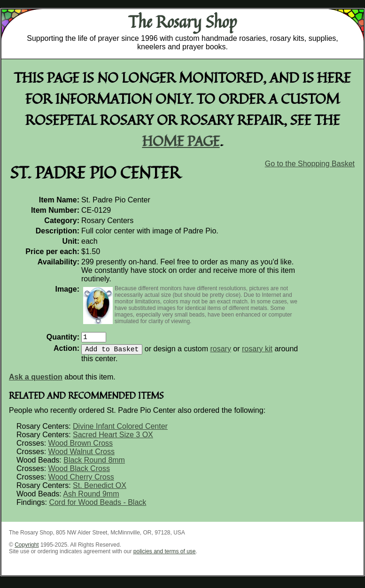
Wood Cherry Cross (81, 481)
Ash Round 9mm (91, 498)
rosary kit (257, 352)
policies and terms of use (165, 555)
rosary (220, 352)
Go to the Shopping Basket (310, 164)
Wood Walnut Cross (82, 455)
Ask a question (36, 381)
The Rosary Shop (182, 22)
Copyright (27, 549)
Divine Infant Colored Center (120, 430)
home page (181, 141)
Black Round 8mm (94, 464)
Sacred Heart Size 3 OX (113, 438)
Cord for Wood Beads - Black (97, 506)
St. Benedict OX (100, 489)
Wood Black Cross (79, 472)
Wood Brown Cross (81, 447)
